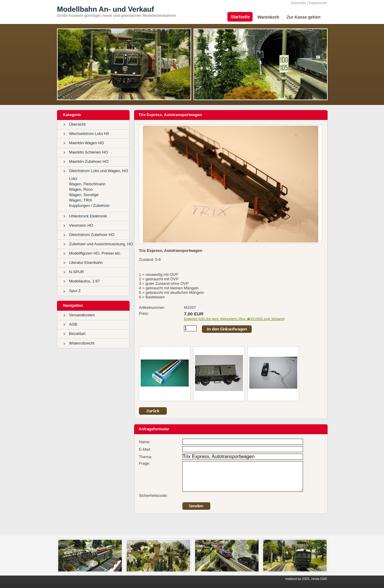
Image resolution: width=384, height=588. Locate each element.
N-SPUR (76, 272)
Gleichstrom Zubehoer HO (92, 235)
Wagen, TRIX (81, 200)
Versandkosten (82, 315)
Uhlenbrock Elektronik (88, 216)
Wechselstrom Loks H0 (89, 134)
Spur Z (75, 291)
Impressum (318, 3)
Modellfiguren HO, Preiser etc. (95, 253)
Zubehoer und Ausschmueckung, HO (101, 244)
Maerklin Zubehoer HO (89, 161)
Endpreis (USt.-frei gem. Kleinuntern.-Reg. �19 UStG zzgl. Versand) (234, 319)
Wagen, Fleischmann (87, 184)
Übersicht (77, 124)
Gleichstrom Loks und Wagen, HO (99, 171)
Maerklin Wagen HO (87, 143)
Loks (73, 179)
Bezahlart (77, 334)
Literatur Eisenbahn (86, 263)
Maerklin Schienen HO (88, 152)
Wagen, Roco (81, 189)
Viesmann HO (81, 225)
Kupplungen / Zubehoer (89, 206)
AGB (73, 324)
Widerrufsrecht (82, 343)
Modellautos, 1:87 (84, 281)
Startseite (298, 3)
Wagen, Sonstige (84, 195)
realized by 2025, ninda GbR (306, 579)
